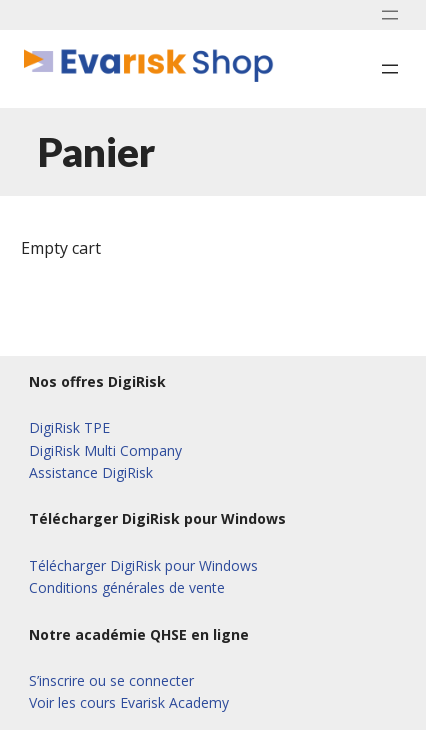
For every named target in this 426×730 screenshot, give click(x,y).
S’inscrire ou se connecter (111, 680)
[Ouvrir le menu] (390, 15)
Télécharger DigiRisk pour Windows (143, 565)
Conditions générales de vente (127, 587)
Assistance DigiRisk (91, 472)
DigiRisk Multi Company (105, 450)
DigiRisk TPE (69, 427)
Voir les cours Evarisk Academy (129, 702)
